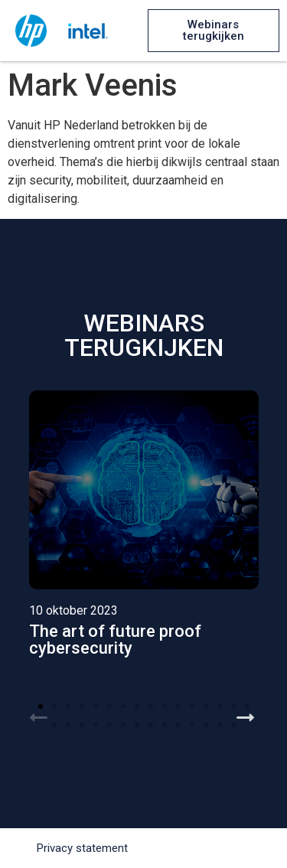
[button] (214, 31)
